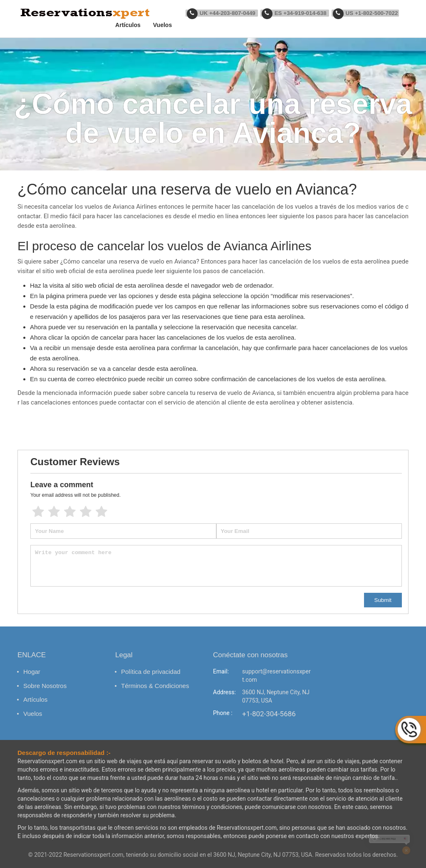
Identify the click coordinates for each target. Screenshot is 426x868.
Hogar (32, 672)
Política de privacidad (151, 672)
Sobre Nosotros (45, 686)
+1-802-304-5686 (269, 714)
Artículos (135, 25)
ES (298, 13)
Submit (383, 600)
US (367, 13)
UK (228, 13)
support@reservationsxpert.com (276, 676)
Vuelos (170, 25)
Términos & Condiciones (155, 686)
